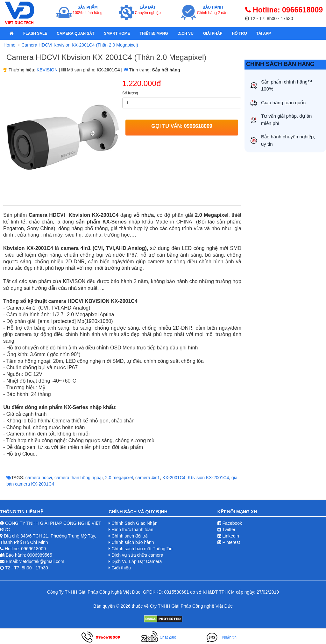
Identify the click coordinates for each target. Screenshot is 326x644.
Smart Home (117, 33)
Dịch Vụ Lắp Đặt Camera (137, 561)
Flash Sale (35, 33)
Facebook (230, 523)
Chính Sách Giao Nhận (134, 523)
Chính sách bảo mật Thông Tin (142, 549)
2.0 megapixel (119, 478)
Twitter (227, 530)
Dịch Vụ (186, 33)
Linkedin (228, 536)
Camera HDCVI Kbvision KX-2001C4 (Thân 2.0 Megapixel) (80, 45)
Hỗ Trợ (239, 33)
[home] (12, 33)
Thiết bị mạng (154, 33)
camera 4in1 (148, 478)
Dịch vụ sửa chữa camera (137, 555)
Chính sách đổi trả (130, 536)
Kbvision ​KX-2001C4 (208, 478)
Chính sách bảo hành (133, 542)
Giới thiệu (121, 568)
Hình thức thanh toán (132, 530)
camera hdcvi (39, 478)
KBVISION (47, 70)
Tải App (264, 33)
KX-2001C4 (174, 478)
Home (9, 45)
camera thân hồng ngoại (78, 478)
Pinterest (229, 542)
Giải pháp (213, 33)
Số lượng (130, 93)
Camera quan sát (75, 33)
